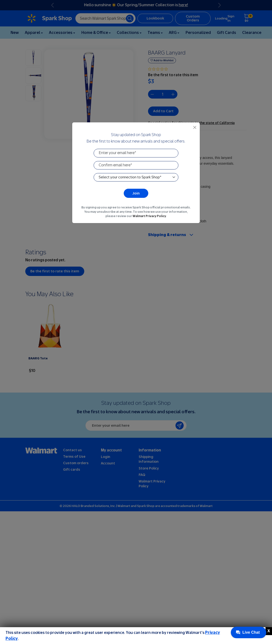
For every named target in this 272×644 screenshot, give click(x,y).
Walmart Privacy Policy (149, 216)
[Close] (195, 128)
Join (136, 193)
